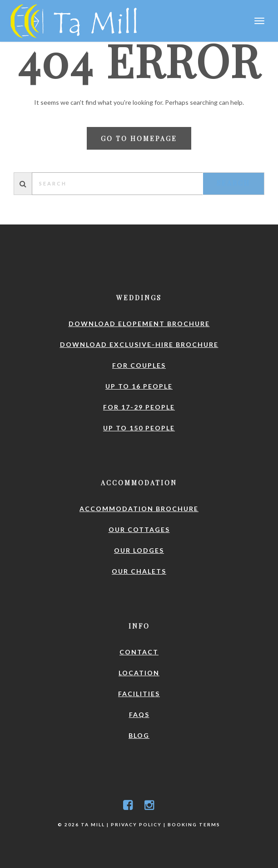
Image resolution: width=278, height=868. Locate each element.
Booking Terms (194, 824)
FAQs (139, 714)
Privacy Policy (136, 824)
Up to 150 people (139, 428)
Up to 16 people (139, 386)
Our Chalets (139, 571)
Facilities (139, 694)
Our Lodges (139, 550)
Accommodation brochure (139, 509)
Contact (139, 652)
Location (139, 673)
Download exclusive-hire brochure (139, 344)
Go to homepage (139, 139)
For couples (139, 365)
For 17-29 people (139, 407)
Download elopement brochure (139, 324)
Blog (139, 735)
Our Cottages (139, 529)
